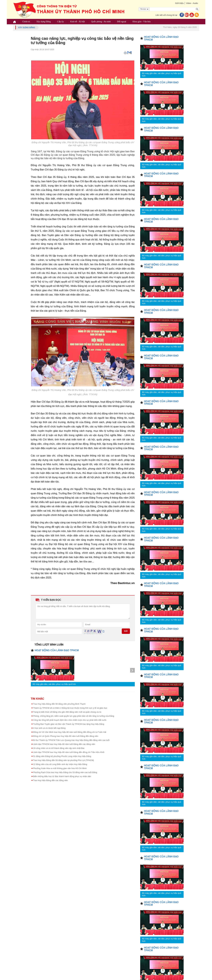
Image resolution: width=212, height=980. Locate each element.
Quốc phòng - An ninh (101, 22)
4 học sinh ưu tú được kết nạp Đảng (49, 728)
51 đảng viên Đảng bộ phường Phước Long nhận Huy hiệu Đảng (62, 756)
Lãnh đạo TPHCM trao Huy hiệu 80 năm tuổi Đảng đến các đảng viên (64, 744)
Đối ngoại (122, 22)
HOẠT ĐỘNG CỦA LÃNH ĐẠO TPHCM (57, 650)
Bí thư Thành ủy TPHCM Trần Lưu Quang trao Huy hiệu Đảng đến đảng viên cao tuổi (71, 740)
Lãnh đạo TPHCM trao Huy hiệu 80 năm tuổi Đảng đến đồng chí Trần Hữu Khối (69, 752)
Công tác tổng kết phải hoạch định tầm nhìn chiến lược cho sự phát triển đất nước (70, 720)
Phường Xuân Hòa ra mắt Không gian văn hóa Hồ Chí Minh (60, 768)
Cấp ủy (60, 22)
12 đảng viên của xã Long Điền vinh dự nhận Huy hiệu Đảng (60, 764)
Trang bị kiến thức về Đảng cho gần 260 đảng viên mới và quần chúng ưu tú (67, 712)
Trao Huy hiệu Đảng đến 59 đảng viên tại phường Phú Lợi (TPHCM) (64, 760)
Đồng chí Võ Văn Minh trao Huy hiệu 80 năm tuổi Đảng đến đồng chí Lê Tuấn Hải (70, 732)
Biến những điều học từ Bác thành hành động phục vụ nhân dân (62, 776)
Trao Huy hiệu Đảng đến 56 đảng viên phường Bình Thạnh (59, 704)
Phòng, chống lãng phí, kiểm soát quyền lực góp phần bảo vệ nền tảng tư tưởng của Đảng (74, 716)
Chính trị (26, 22)
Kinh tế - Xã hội (78, 22)
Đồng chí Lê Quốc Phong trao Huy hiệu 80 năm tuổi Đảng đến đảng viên (66, 736)
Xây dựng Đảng (44, 22)
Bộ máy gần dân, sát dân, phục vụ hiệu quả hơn (54, 684)
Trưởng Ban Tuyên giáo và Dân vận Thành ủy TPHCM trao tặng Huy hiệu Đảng (69, 724)
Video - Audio (192, 3)
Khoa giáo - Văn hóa (141, 22)
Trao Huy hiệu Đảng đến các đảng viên (51, 780)
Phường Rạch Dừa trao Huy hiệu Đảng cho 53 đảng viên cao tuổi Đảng (65, 772)
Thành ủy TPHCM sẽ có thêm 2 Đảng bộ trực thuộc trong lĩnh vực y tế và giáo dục (70, 708)
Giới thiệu (179, 3)
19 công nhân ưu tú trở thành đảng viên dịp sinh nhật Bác (59, 748)
